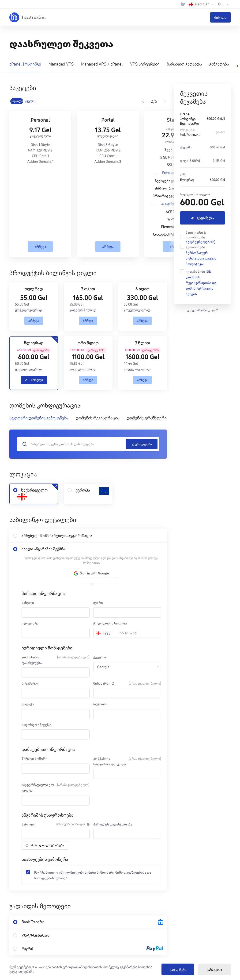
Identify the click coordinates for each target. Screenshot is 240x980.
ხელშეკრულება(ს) (201, 242)
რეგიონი (100, 704)
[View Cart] (183, 4)
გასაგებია (214, 970)
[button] (91, 573)
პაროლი (28, 824)
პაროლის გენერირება (45, 845)
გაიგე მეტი (178, 970)
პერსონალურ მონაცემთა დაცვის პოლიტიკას (201, 258)
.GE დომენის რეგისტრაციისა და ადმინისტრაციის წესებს (201, 283)
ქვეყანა (100, 657)
